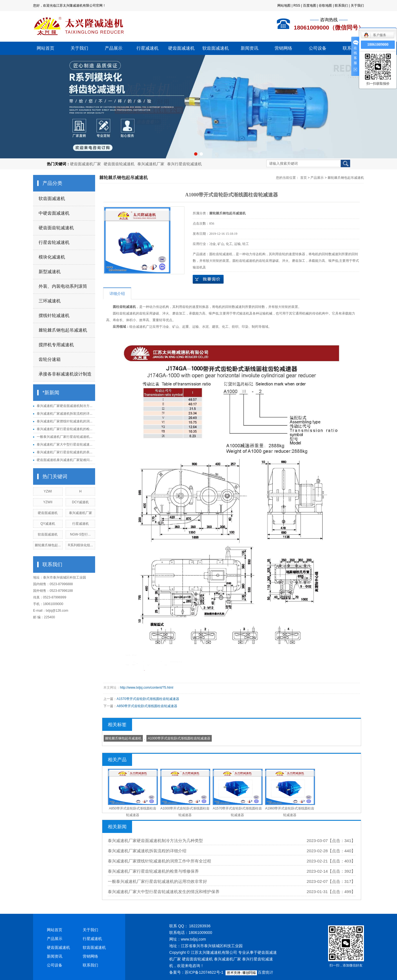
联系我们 (341, 6)
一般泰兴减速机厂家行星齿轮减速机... (65, 437)
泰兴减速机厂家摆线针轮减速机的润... (65, 421)
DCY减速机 (80, 502)
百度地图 (310, 6)
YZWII (48, 502)
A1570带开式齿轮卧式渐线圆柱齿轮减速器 (148, 699)
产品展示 (114, 48)
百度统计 (265, 972)
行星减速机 (147, 48)
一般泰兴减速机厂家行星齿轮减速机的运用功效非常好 (157, 881)
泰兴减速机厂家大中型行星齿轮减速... (65, 444)
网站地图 (284, 6)
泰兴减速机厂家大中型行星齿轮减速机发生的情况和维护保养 (164, 892)
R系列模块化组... (80, 545)
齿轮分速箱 (50, 359)
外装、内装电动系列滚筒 (63, 286)
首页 (304, 178)
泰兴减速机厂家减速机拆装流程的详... (65, 414)
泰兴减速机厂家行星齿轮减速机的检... (65, 429)
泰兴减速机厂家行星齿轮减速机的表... (65, 452)
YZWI (48, 491)
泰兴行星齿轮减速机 (184, 164)
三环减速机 (50, 301)
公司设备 (318, 48)
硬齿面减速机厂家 (85, 164)
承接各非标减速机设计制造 (65, 374)
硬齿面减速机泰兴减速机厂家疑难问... (65, 460)
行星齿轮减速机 (54, 242)
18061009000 (378, 45)
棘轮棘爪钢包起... (48, 545)
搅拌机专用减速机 (56, 345)
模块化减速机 (52, 257)
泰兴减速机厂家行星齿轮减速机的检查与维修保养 (153, 871)
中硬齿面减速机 (54, 213)
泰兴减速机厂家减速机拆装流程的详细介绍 (147, 851)
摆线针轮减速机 (54, 315)
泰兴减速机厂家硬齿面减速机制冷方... (65, 406)
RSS (297, 6)
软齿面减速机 (216, 48)
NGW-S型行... (80, 534)
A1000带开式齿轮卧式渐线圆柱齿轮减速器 (179, 738)
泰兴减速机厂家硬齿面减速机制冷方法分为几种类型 (155, 841)
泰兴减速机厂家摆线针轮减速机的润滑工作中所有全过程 (159, 861)
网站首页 (45, 48)
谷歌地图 (325, 6)
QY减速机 (48, 524)
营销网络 (283, 48)
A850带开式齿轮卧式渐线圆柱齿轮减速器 (147, 706)
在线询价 (208, 279)
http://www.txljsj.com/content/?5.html (147, 688)
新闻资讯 (250, 48)
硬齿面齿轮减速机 (119, 164)
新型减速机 (50, 272)
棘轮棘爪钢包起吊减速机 (63, 330)
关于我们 (357, 6)
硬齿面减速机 (181, 48)
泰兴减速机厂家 (151, 164)
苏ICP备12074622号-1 (204, 972)
